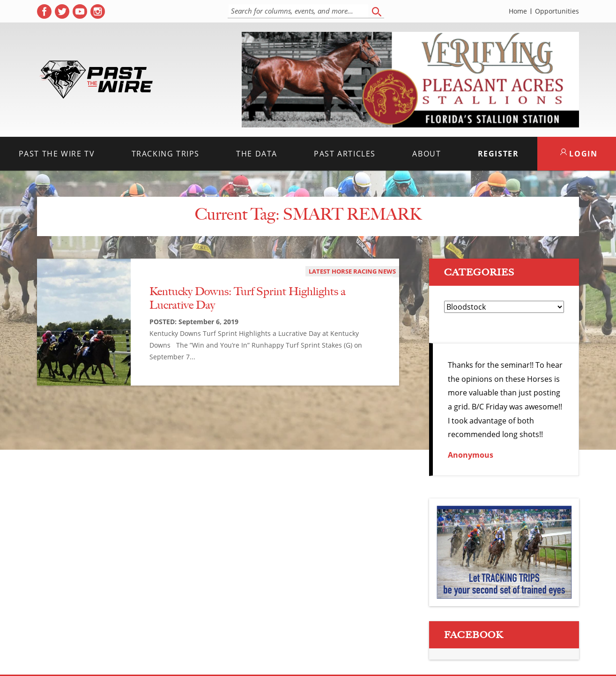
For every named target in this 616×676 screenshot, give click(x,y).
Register (498, 154)
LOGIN (579, 154)
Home (518, 11)
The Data (257, 154)
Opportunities (557, 11)
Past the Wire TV (57, 154)
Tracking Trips (166, 154)
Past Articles (345, 154)
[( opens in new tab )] (44, 11)
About (427, 154)
